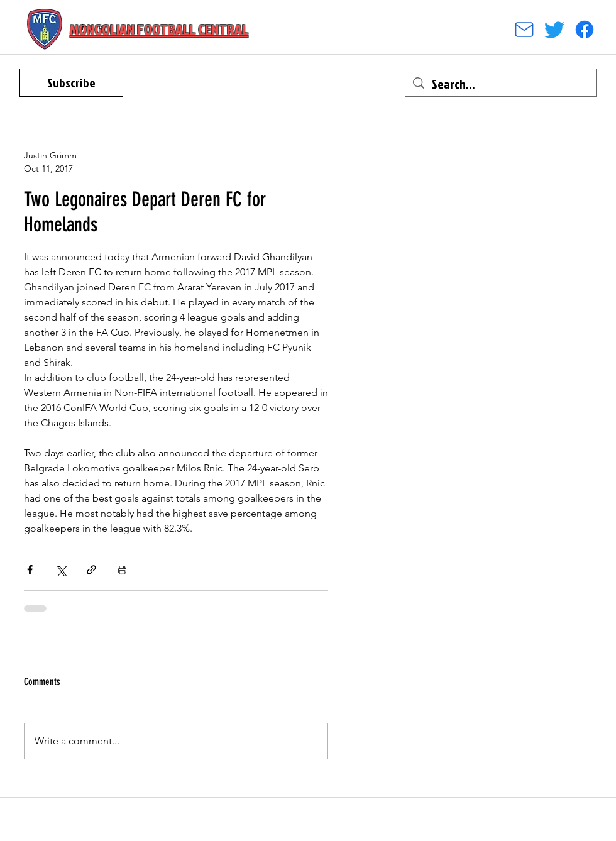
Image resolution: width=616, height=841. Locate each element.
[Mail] (524, 30)
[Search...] (501, 84)
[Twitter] (554, 30)
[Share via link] (91, 570)
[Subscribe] (71, 83)
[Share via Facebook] (30, 570)
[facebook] (585, 30)
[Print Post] (122, 570)
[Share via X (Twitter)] (61, 570)
